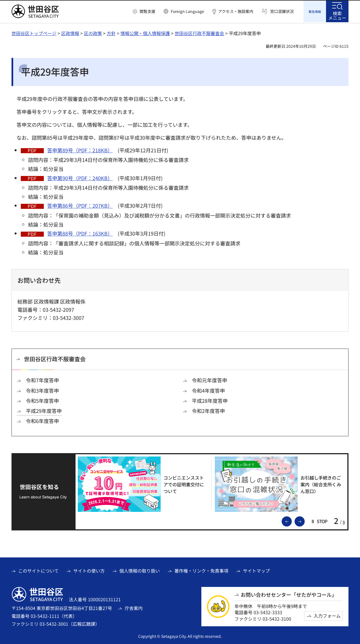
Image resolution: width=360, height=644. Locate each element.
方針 (111, 32)
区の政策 (93, 32)
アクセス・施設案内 (236, 11)
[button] (144, 12)
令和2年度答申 (208, 410)
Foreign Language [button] (187, 11)
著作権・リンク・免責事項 (201, 570)
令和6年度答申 (42, 420)
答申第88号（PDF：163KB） (80, 232)
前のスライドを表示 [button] (291, 520)
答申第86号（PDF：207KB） (80, 205)
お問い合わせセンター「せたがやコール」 (289, 594)
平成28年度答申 (210, 400)
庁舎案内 (134, 607)
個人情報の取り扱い (140, 570)
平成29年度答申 (44, 410)
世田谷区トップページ (34, 32)
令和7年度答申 (42, 379)
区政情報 (70, 32)
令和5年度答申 (42, 400)
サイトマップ (256, 570)
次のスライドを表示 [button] (304, 520)
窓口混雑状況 (282, 11)
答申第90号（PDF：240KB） (80, 177)
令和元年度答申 (209, 379)
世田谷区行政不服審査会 (199, 32)
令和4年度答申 (208, 390)
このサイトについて (38, 570)
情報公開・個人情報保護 (145, 32)
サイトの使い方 (89, 570)
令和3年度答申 (42, 390)
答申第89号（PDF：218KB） (80, 149)
